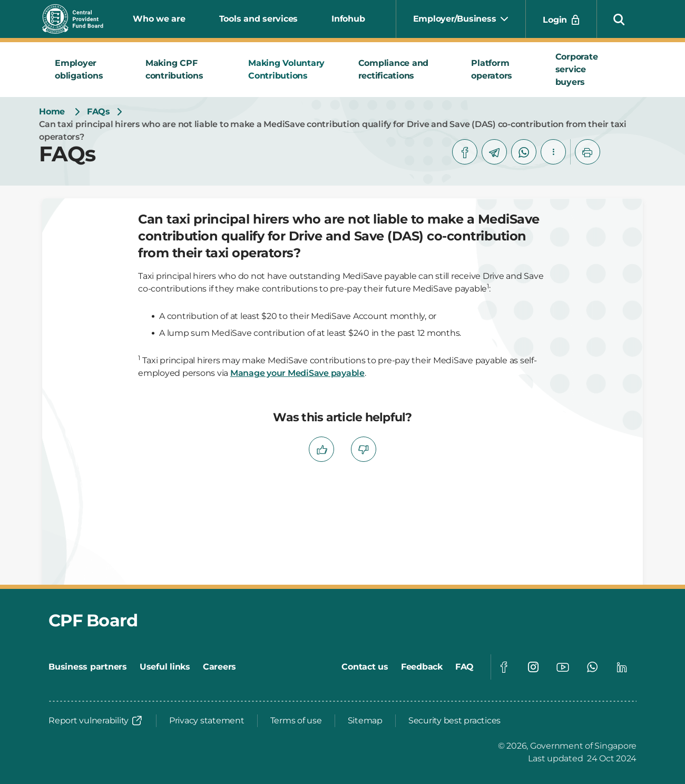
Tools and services (259, 19)
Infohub (348, 19)
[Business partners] (88, 667)
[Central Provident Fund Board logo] (79, 19)
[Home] (52, 112)
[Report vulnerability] (96, 721)
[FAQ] (464, 667)
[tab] (87, 70)
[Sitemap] (365, 721)
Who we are (159, 19)
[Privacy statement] (207, 721)
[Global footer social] (504, 667)
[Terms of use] (296, 721)
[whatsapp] (524, 152)
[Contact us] (365, 667)
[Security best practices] (454, 721)
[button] (619, 19)
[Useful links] (165, 667)
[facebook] (465, 152)
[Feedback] (422, 667)
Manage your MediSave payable (297, 373)
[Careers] (219, 667)
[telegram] (494, 152)
